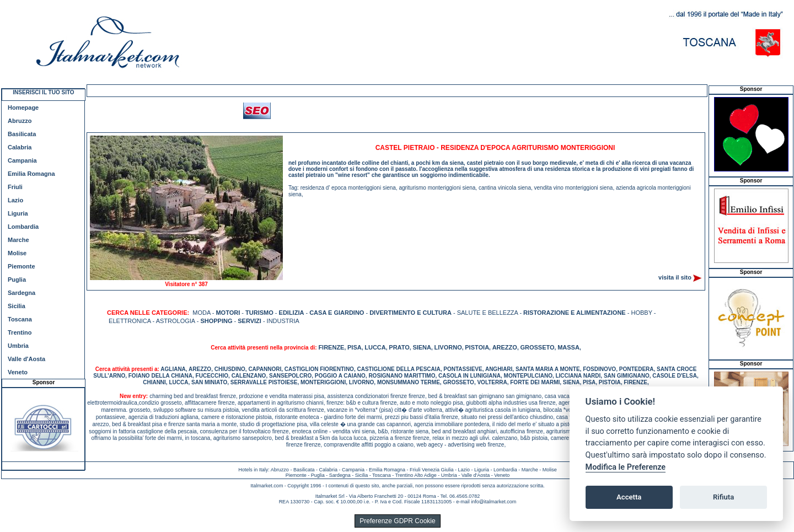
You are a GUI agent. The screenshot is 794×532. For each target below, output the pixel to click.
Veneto (18, 372)
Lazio (15, 200)
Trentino (20, 332)
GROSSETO (537, 347)
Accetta (629, 497)
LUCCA (375, 347)
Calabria (20, 147)
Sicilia (17, 306)
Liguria (18, 213)
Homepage (23, 108)
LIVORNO (448, 347)
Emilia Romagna (31, 174)
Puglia (17, 280)
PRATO (399, 347)
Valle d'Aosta (26, 359)
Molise (17, 253)
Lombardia (23, 227)
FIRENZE (331, 347)
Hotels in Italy (253, 470)
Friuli (15, 187)
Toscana (20, 319)
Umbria (18, 346)
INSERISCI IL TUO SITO (43, 92)
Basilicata (22, 134)
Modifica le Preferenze (626, 467)
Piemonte (22, 266)
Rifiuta (723, 497)
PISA (355, 347)
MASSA (568, 347)
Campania (22, 160)
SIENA (422, 347)
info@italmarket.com (493, 502)
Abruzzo (20, 121)
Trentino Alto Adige (415, 475)
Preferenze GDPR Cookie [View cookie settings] (397, 521)
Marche (18, 240)
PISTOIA (477, 347)
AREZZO (505, 347)
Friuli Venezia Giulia (432, 470)
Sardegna (22, 293)
